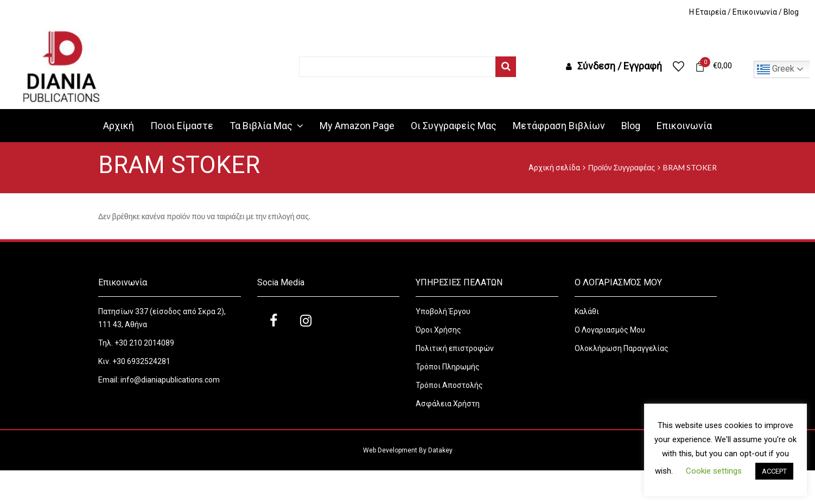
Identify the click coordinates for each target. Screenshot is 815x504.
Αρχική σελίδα (554, 168)
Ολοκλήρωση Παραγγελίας (622, 348)
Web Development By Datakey (408, 450)
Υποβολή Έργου (443, 311)
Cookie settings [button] (714, 471)
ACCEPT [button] (774, 471)
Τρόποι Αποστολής (449, 385)
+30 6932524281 (141, 361)
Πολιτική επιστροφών (455, 348)
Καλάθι (587, 311)
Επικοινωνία (755, 12)
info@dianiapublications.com (170, 380)
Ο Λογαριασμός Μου (610, 330)
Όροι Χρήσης (439, 330)
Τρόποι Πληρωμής (448, 367)
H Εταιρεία (708, 12)
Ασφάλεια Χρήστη (448, 404)
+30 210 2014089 (144, 343)
